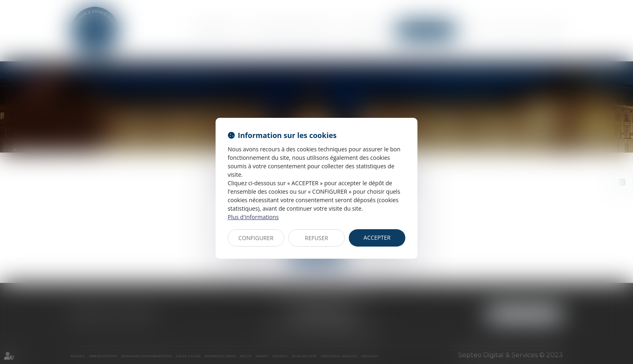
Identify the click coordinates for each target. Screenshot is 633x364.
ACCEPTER (377, 237)
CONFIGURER (256, 238)
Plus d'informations (253, 217)
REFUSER (316, 238)
